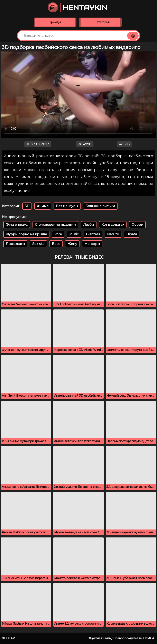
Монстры (92, 244)
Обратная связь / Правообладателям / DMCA (121, 638)
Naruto (113, 234)
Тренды (55, 22)
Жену (72, 244)
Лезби (89, 225)
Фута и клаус (17, 225)
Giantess (93, 234)
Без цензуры (67, 206)
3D (27, 206)
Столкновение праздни (55, 225)
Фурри (137, 225)
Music (74, 234)
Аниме (43, 206)
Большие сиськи (100, 206)
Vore (58, 234)
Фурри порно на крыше (26, 234)
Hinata (132, 234)
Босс (56, 244)
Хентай (9, 638)
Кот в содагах (113, 225)
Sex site (38, 244)
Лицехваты (15, 244)
